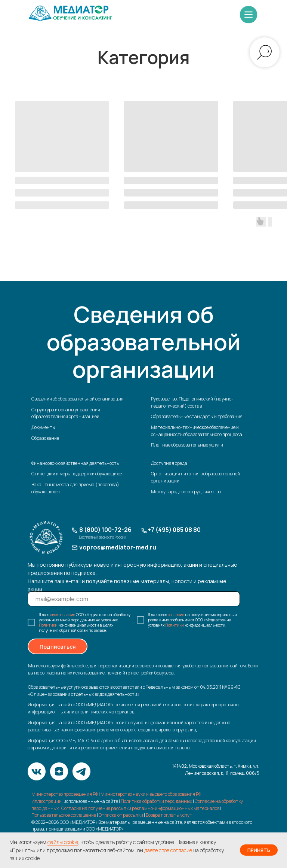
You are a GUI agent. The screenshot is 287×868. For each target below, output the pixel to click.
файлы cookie (63, 842)
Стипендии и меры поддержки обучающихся (78, 474)
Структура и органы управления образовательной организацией (66, 413)
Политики (48, 625)
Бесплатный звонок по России (103, 537)
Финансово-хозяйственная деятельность (75, 463)
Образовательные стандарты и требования (197, 416)
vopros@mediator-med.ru (118, 547)
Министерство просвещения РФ (65, 794)
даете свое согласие (168, 850)
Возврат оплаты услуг (169, 815)
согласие (176, 615)
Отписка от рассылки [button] (121, 815)
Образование (45, 438)
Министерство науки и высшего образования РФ (151, 794)
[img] (70, 13)
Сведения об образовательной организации (78, 399)
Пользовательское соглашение (64, 815)
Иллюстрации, (47, 801)
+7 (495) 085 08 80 (174, 530)
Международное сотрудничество (186, 492)
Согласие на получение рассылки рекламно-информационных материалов (141, 808)
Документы (43, 427)
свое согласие (63, 615)
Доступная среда (169, 463)
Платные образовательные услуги (187, 445)
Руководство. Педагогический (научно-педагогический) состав (192, 402)
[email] (134, 599)
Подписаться (58, 647)
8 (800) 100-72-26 (105, 530)
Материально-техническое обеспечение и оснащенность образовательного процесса (197, 431)
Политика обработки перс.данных (156, 801)
